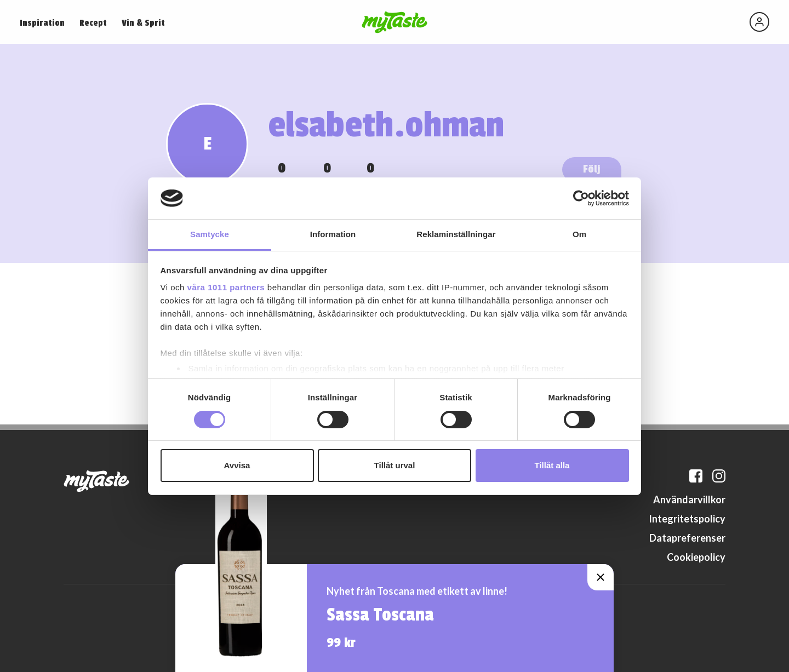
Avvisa (237, 465)
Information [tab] (333, 234)
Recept (93, 23)
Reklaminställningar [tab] (456, 234)
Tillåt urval (395, 465)
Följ (592, 169)
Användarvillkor (689, 499)
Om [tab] (579, 234)
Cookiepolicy (696, 557)
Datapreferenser (687, 538)
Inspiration (42, 23)
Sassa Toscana (380, 615)
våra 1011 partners (226, 287)
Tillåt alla (552, 465)
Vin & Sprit (143, 23)
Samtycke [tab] (210, 234)
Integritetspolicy (687, 519)
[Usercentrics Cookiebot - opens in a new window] (581, 198)
